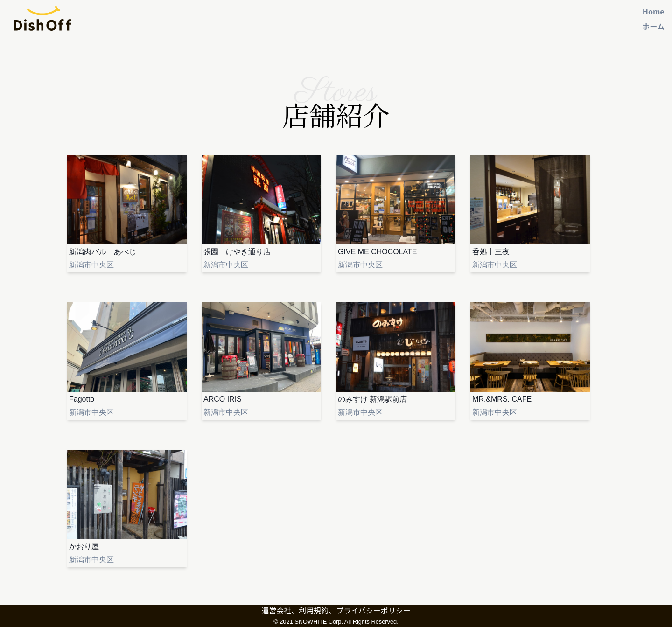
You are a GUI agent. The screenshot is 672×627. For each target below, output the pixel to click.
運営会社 (276, 610)
